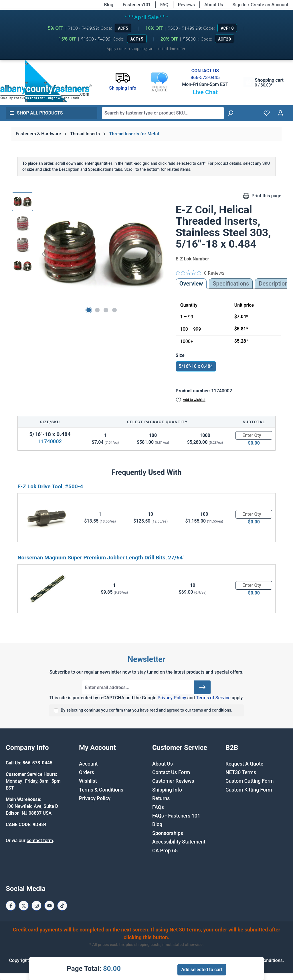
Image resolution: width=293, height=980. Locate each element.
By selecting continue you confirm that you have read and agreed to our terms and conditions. (146, 710)
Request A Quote (244, 764)
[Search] (230, 113)
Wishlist (88, 781)
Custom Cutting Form (250, 781)
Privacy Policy (172, 698)
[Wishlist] (267, 113)
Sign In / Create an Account (261, 5)
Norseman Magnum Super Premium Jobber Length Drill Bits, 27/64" (101, 558)
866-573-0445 (205, 78)
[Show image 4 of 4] (114, 310)
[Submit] (202, 687)
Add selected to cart (202, 970)
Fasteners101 (137, 5)
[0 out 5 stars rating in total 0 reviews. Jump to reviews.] (200, 273)
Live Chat (205, 92)
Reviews (186, 5)
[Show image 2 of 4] (97, 310)
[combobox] (163, 113)
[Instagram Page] (36, 906)
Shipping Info (167, 790)
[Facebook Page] (11, 906)
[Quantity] (254, 435)
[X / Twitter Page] (24, 906)
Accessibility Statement (179, 842)
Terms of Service (213, 698)
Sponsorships (168, 833)
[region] (88, 254)
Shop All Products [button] (36, 113)
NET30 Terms (241, 772)
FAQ (164, 5)
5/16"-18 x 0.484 (196, 366)
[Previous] (43, 254)
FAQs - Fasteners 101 (176, 816)
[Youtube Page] (49, 906)
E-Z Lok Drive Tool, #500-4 (50, 486)
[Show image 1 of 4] (89, 310)
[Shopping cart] (264, 82)
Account (88, 764)
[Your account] (280, 113)
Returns (161, 798)
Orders (87, 772)
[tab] (273, 284)
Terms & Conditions (101, 790)
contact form (40, 841)
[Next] (160, 254)
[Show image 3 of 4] (106, 310)
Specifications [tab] (231, 284)
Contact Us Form (171, 772)
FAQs (158, 807)
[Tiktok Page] (62, 906)
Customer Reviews (173, 781)
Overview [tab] (191, 284)
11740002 (50, 441)
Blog (109, 5)
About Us (214, 5)
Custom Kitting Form (249, 790)
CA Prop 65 (165, 851)
